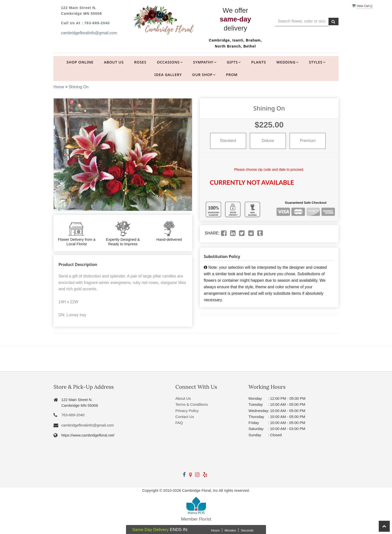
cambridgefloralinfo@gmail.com (89, 33)
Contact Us (185, 417)
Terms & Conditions (192, 404)
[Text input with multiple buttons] (302, 21)
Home (59, 87)
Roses (140, 62)
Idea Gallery (168, 75)
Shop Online (80, 62)
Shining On (79, 87)
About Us (114, 62)
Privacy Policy (187, 411)
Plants (259, 62)
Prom (232, 75)
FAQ (179, 423)
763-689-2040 (97, 23)
